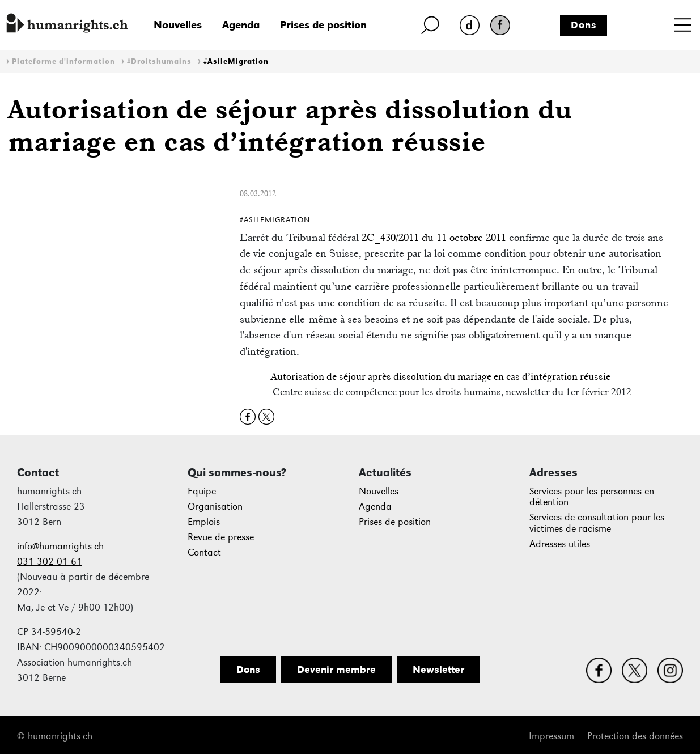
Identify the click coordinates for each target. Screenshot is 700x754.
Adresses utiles (560, 544)
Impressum (551, 736)
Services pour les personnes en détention (592, 497)
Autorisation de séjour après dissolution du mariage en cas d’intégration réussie (441, 376)
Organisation (215, 507)
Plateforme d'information (63, 62)
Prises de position (323, 25)
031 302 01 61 (50, 562)
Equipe (202, 491)
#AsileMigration (236, 62)
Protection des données (635, 736)
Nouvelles (178, 25)
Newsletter (438, 670)
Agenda (241, 25)
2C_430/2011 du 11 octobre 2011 (434, 237)
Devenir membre (336, 670)
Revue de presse (221, 537)
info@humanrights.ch (60, 546)
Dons (584, 25)
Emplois (204, 522)
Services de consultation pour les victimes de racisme (597, 523)
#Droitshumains (159, 62)
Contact (204, 552)
